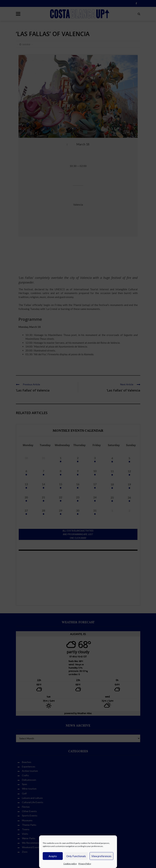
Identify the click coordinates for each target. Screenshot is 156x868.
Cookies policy (70, 864)
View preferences (101, 856)
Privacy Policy (85, 864)
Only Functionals (76, 856)
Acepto (53, 856)
